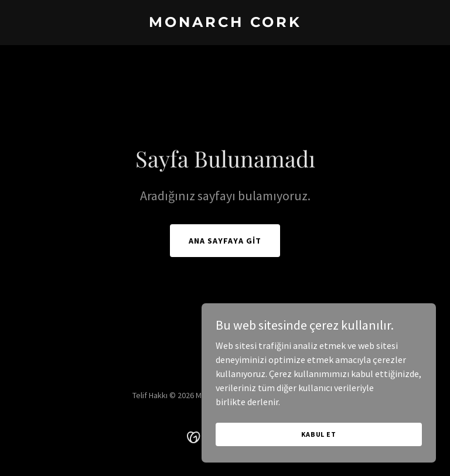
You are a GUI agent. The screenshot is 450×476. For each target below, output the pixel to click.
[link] (225, 23)
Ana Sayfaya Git (225, 241)
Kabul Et (319, 434)
